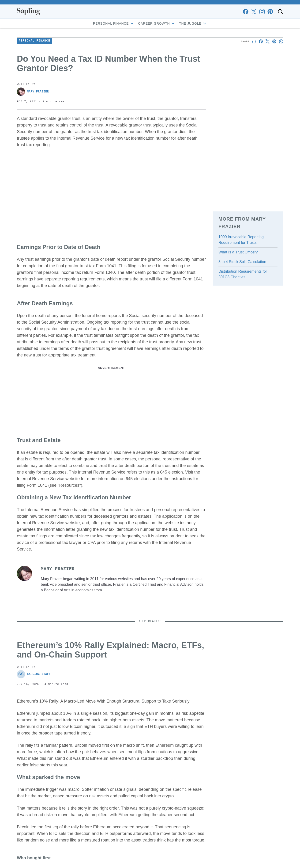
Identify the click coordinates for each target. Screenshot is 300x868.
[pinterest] (270, 12)
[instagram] (262, 12)
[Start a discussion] (254, 41)
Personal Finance (114, 23)
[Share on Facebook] (261, 41)
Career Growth (157, 23)
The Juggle (193, 23)
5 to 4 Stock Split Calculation (242, 262)
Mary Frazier (33, 92)
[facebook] (246, 12)
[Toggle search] (280, 11)
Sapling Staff (34, 674)
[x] (254, 12)
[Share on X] (268, 41)
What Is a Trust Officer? (238, 252)
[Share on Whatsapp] (281, 41)
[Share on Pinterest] (274, 41)
